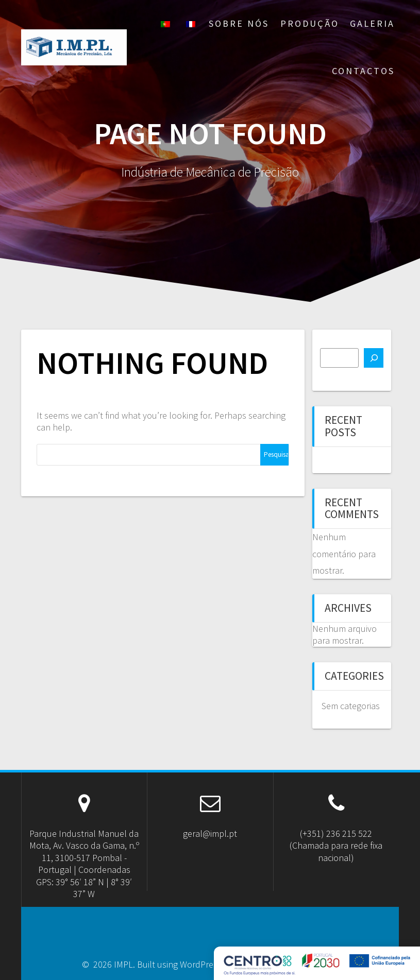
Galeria (372, 23)
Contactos (363, 71)
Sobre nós (239, 23)
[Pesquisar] (374, 358)
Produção (310, 23)
